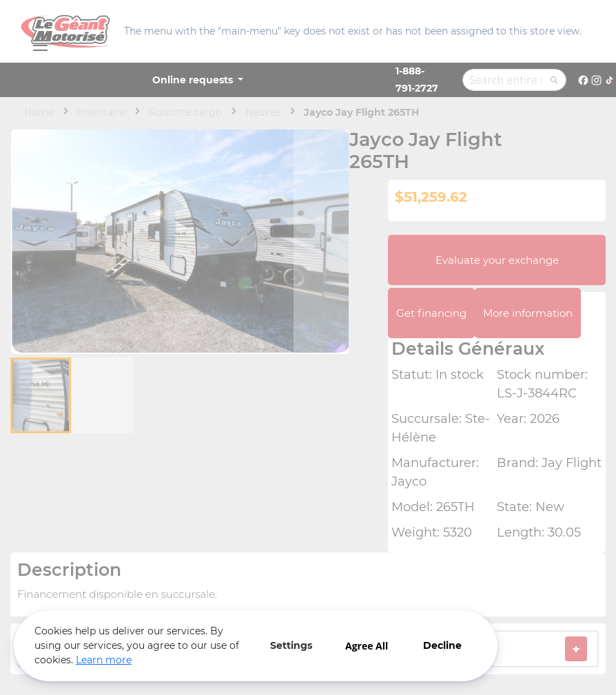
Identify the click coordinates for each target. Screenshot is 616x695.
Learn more (104, 660)
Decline (441, 645)
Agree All (365, 646)
